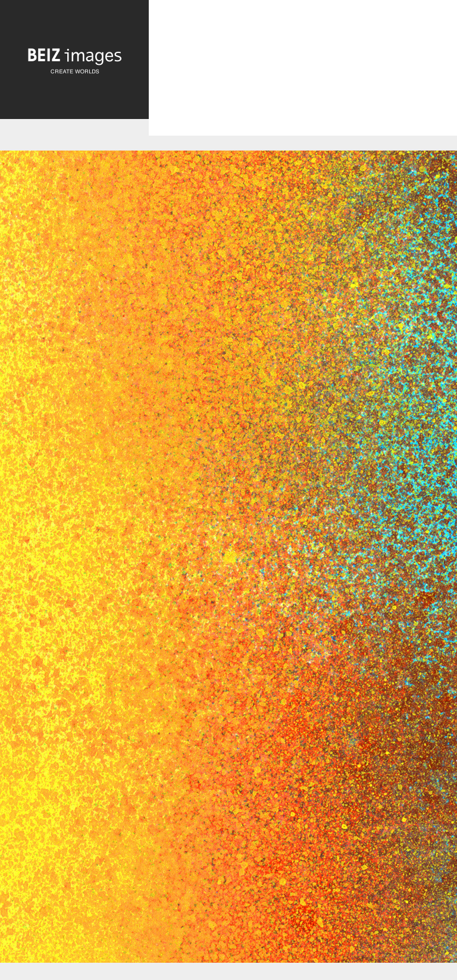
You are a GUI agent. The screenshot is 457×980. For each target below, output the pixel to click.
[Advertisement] (303, 78)
